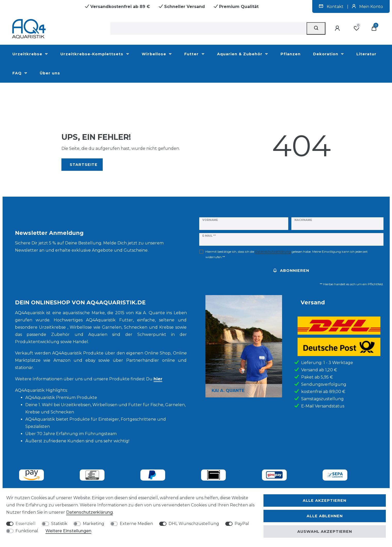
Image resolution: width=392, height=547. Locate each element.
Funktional (27, 531)
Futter (192, 54)
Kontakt (332, 7)
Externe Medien (136, 524)
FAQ (18, 73)
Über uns (50, 73)
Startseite (84, 165)
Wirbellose (155, 54)
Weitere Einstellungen (68, 531)
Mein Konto (367, 7)
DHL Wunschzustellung (194, 524)
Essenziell (26, 524)
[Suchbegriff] (209, 28)
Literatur (366, 54)
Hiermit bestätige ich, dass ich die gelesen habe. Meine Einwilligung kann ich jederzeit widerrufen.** (287, 254)
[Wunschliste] (356, 28)
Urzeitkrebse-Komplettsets (93, 54)
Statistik (59, 524)
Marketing (94, 524)
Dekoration (326, 54)
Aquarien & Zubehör (240, 54)
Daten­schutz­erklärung (89, 512)
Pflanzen (291, 54)
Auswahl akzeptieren (325, 531)
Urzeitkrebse (28, 54)
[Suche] (316, 28)
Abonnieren (291, 271)
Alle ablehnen (325, 516)
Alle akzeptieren (325, 500)
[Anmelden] (338, 28)
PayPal (242, 524)
